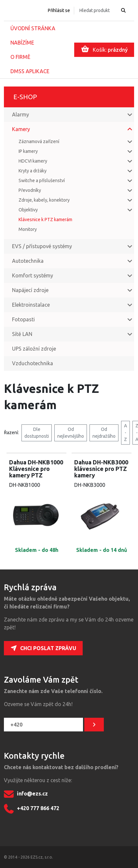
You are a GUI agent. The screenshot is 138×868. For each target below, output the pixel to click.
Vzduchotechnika (33, 363)
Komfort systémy (33, 275)
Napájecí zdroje (30, 290)
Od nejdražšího (104, 433)
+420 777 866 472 (32, 809)
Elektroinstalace (31, 305)
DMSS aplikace (30, 71)
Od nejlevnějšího (71, 433)
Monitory (28, 229)
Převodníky (30, 190)
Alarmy (21, 114)
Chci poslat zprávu (43, 648)
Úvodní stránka (33, 28)
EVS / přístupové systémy (42, 246)
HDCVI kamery (33, 161)
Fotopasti (23, 319)
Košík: (104, 49)
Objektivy (28, 210)
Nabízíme (22, 43)
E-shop (25, 97)
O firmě (20, 57)
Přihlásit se (59, 10)
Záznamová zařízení (39, 141)
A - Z (125, 433)
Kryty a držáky (33, 171)
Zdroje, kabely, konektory (44, 200)
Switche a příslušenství (42, 180)
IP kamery (28, 151)
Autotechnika (28, 261)
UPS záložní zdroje (34, 349)
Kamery (21, 129)
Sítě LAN (22, 334)
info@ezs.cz (26, 794)
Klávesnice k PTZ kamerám (45, 220)
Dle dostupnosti (37, 433)
